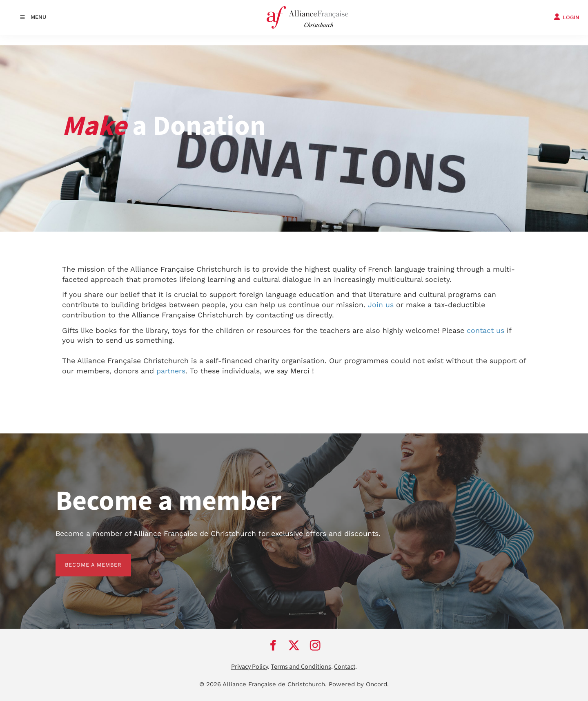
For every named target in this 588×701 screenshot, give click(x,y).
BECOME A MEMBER (84, 559)
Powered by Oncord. (359, 684)
